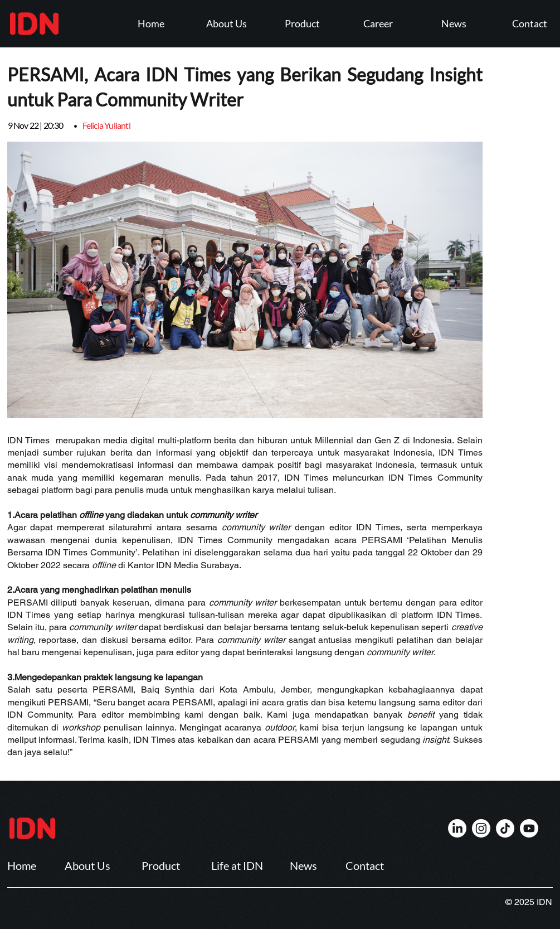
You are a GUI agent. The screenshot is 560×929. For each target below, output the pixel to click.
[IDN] (457, 828)
